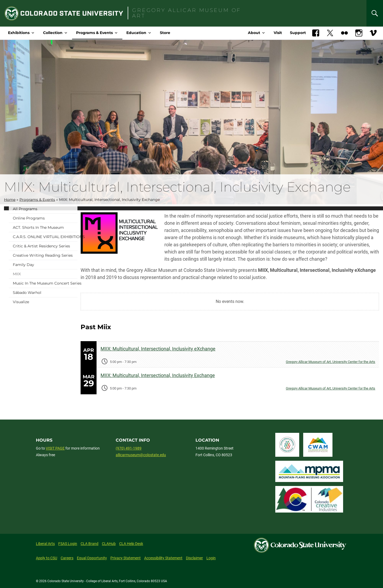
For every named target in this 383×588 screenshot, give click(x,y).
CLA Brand (89, 544)
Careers (67, 558)
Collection (53, 33)
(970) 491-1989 (129, 448)
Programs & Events (94, 33)
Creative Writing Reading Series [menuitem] (61, 255)
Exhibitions (19, 33)
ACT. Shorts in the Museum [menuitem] (56, 227)
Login (211, 558)
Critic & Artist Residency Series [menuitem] (59, 246)
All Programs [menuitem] (43, 209)
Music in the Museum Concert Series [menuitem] (63, 283)
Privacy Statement (126, 558)
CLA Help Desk (131, 544)
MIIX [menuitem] (35, 274)
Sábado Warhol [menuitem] (45, 293)
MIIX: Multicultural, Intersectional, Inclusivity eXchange (158, 349)
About (254, 33)
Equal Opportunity (92, 558)
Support (298, 33)
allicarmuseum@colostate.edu (141, 455)
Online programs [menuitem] (47, 218)
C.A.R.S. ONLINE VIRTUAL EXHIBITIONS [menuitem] (63, 237)
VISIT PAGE (55, 448)
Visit (278, 33)
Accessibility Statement (163, 558)
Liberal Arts (45, 544)
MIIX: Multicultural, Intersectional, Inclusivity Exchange (158, 375)
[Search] (375, 13)
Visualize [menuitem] (39, 302)
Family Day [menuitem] (41, 265)
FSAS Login (68, 544)
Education (136, 33)
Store (165, 33)
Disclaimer (194, 558)
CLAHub (109, 544)
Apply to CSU (47, 558)
